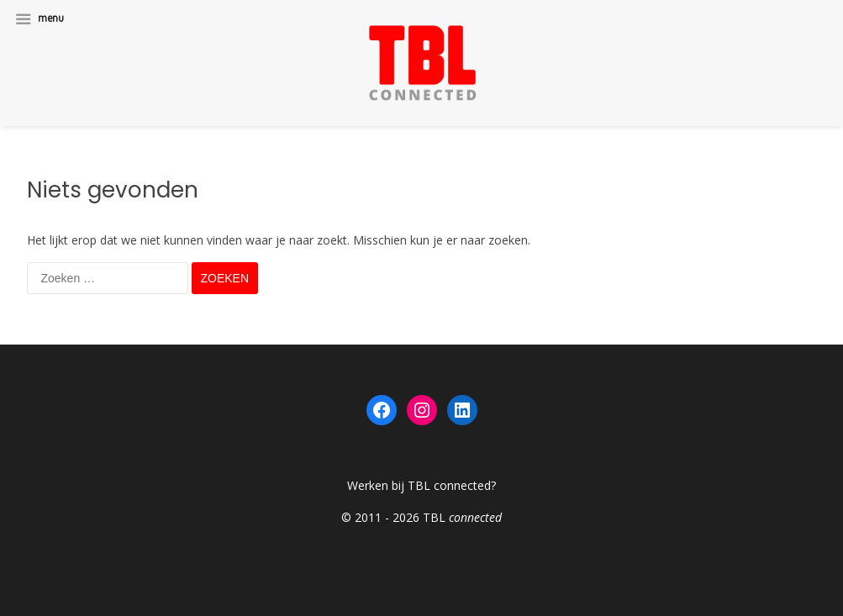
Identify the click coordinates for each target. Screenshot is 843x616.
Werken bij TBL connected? (421, 485)
